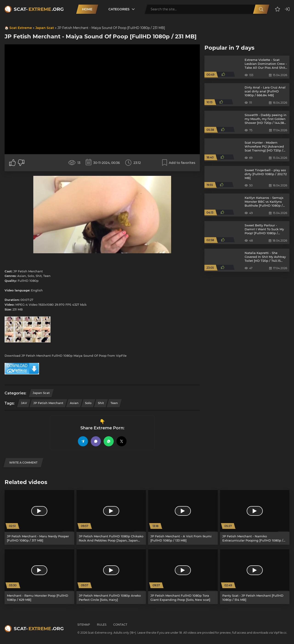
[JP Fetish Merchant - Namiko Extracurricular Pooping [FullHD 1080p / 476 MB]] (255, 517)
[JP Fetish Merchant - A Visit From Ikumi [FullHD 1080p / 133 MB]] (183, 517)
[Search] (261, 9)
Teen (114, 403)
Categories (119, 9)
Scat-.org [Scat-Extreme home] (39, 9)
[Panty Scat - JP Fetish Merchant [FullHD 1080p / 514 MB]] (255, 577)
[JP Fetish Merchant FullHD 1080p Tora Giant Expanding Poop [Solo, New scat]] (183, 577)
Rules (102, 625)
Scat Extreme (21, 28)
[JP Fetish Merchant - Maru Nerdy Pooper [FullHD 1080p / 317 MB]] (39, 517)
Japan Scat (45, 28)
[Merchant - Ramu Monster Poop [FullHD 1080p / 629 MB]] (39, 577)
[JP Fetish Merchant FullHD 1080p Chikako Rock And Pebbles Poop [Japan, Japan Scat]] (111, 517)
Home (87, 9)
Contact (120, 625)
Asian (74, 403)
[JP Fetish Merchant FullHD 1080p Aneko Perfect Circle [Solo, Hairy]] (111, 577)
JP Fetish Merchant (48, 403)
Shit (101, 403)
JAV (24, 403)
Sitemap (84, 625)
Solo (88, 403)
